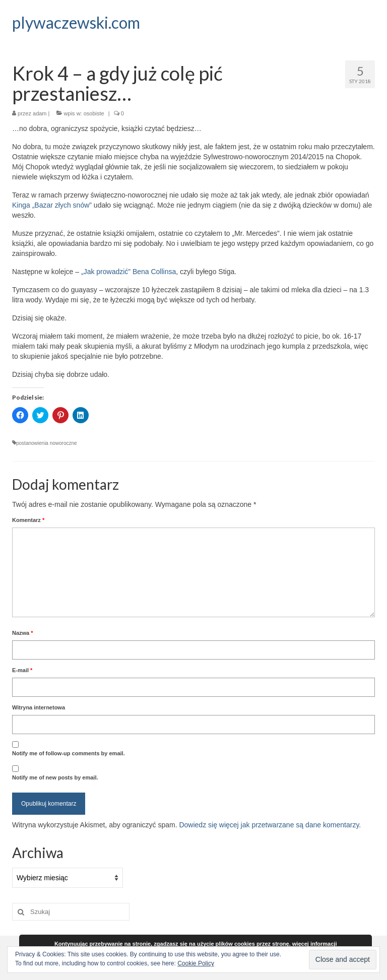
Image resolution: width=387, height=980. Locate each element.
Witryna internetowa (39, 707)
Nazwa (23, 633)
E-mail (22, 670)
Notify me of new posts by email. (55, 777)
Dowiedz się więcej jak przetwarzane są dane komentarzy (269, 825)
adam (40, 113)
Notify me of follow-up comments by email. (69, 753)
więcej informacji (315, 944)
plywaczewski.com (76, 22)
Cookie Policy (196, 963)
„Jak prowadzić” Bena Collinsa (127, 272)
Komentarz (28, 520)
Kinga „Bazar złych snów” (52, 205)
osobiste (94, 113)
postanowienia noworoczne (47, 443)
